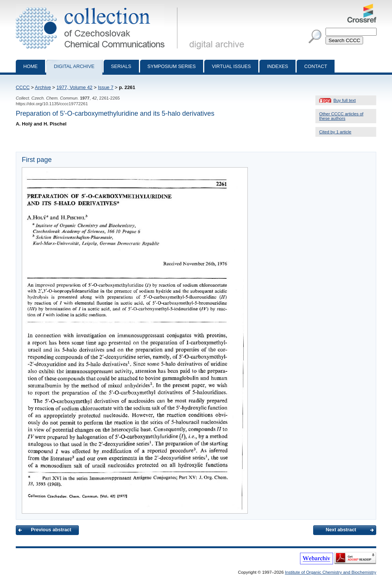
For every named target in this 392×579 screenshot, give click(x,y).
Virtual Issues (231, 66)
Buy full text (345, 100)
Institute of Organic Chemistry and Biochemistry (331, 572)
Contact (316, 66)
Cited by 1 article (335, 132)
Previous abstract (51, 530)
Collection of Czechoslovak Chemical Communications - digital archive (98, 7)
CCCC (23, 87)
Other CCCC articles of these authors (341, 116)
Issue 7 (106, 87)
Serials (121, 66)
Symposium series (172, 66)
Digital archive (74, 66)
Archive (43, 87)
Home (30, 66)
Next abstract (341, 530)
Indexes (277, 66)
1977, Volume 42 (74, 87)
